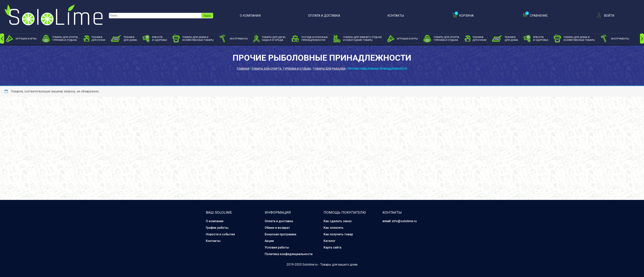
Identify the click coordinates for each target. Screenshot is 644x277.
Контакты (396, 16)
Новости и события (220, 234)
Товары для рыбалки (329, 69)
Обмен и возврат (277, 228)
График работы (217, 228)
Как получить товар (338, 234)
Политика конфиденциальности (289, 254)
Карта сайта (332, 247)
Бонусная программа (280, 234)
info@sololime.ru (404, 221)
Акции (269, 241)
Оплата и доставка (324, 16)
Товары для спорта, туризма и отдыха (281, 69)
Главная (243, 69)
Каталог (330, 241)
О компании (250, 16)
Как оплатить (334, 228)
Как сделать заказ (338, 221)
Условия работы (277, 247)
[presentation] (2, 39)
